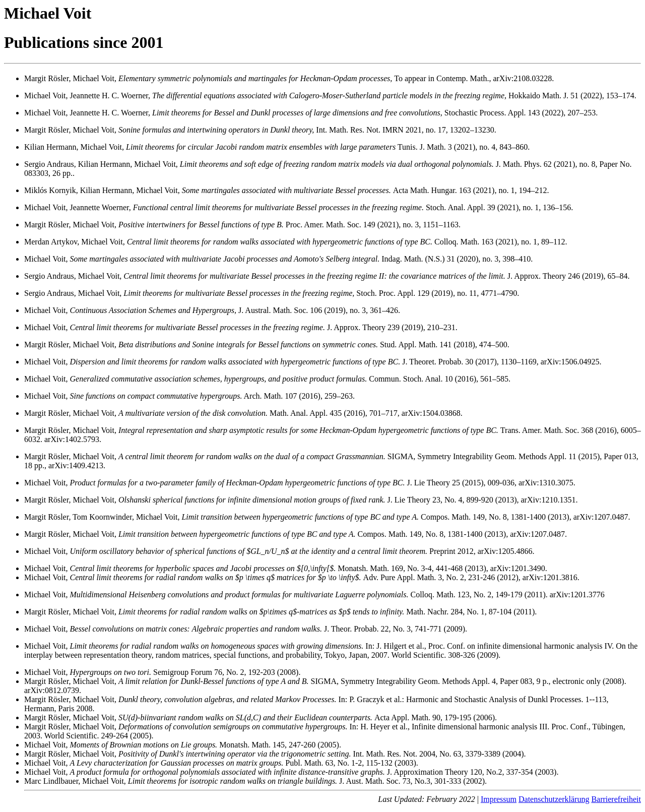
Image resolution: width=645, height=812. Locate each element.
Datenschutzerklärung (554, 799)
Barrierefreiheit (616, 799)
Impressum (499, 799)
